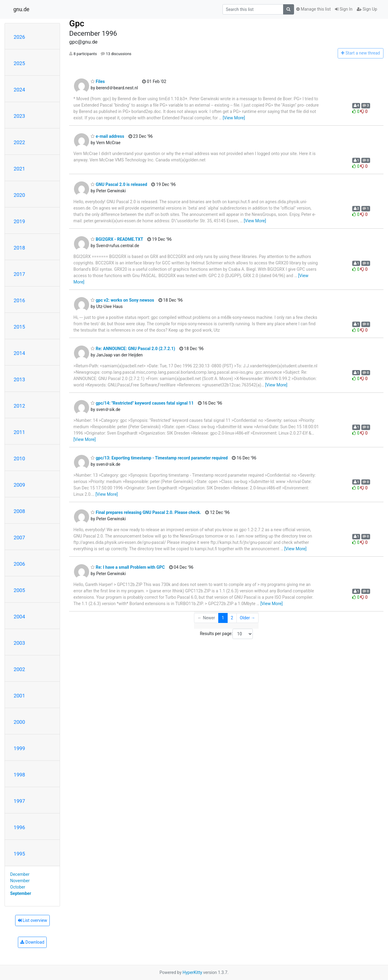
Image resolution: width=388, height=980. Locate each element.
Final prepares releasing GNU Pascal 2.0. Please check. (146, 512)
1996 (19, 827)
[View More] (234, 118)
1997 (19, 801)
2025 (19, 63)
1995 (19, 854)
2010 (19, 459)
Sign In (344, 9)
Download (32, 942)
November (20, 881)
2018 (19, 248)
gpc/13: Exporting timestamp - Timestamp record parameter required (159, 458)
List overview (32, 920)
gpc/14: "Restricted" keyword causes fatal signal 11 (142, 403)
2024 (19, 90)
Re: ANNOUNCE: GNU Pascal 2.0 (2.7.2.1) (133, 349)
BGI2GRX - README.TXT (117, 239)
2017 (19, 274)
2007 (19, 538)
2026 (19, 37)
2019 (19, 221)
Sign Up (367, 9)
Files (98, 81)
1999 (19, 748)
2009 (19, 485)
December (20, 874)
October (18, 887)
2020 (19, 195)
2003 (19, 643)
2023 (19, 116)
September (21, 893)
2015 (19, 327)
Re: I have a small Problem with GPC (128, 567)
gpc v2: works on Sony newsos (122, 300)
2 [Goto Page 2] (232, 618)
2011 (19, 432)
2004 (19, 617)
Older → (248, 618)
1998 (19, 775)
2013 (19, 379)
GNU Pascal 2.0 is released (119, 184)
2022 (19, 142)
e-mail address (107, 136)
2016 (19, 300)
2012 (19, 406)
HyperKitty (192, 972)
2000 (19, 722)
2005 (19, 590)
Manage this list (313, 9)
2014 (19, 353)
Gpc (77, 23)
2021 (19, 169)
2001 (19, 696)
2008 (19, 511)
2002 (19, 669)
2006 (19, 564)
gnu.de (21, 9)
